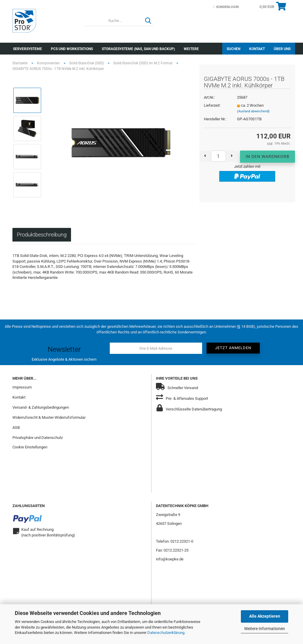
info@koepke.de (170, 559)
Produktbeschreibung (42, 235)
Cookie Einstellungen (30, 447)
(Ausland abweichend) (253, 111)
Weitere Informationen (265, 629)
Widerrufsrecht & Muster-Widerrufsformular (49, 417)
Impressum (22, 387)
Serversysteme (28, 49)
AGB (16, 428)
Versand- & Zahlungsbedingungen (41, 407)
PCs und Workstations (72, 49)
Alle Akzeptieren (265, 616)
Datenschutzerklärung (166, 633)
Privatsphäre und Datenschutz (38, 438)
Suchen (233, 49)
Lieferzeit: (212, 105)
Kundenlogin (226, 7)
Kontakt (257, 49)
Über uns (282, 49)
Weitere (191, 49)
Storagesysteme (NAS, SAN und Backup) (138, 49)
